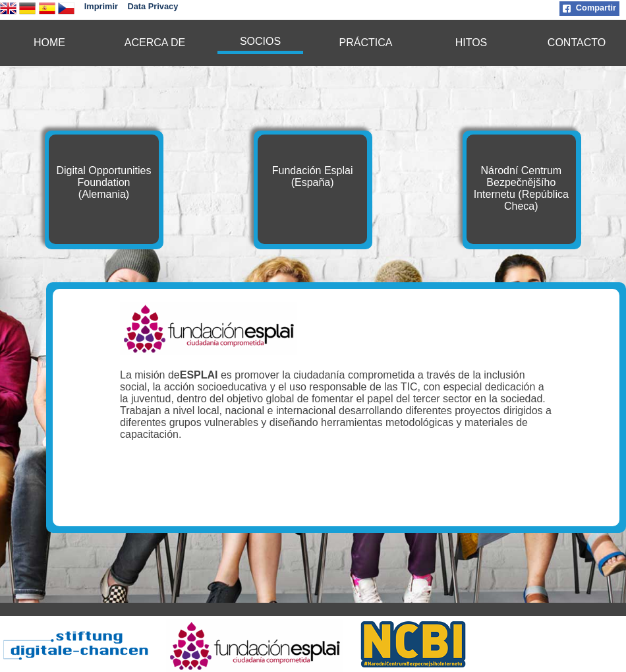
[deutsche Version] (27, 13)
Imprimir (101, 6)
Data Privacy (153, 6)
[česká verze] (66, 13)
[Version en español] (47, 13)
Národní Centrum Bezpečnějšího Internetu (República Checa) (521, 188)
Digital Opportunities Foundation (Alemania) (103, 182)
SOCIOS (260, 41)
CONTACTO (577, 43)
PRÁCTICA (366, 43)
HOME (49, 43)
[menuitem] (49, 43)
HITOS (471, 43)
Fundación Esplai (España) (313, 176)
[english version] (8, 13)
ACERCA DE (155, 43)
